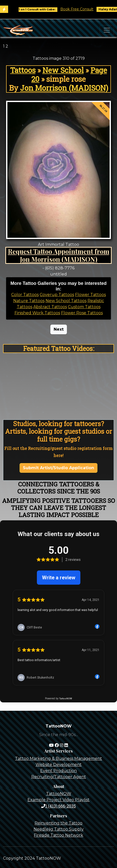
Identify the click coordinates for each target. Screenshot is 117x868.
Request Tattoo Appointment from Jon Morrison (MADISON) (59, 255)
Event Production (58, 771)
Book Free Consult (81, 9)
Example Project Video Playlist (58, 800)
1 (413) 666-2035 (58, 806)
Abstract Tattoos (50, 307)
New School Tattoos (66, 301)
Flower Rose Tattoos (82, 313)
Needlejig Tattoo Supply (59, 829)
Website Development (59, 765)
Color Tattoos (25, 295)
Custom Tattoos (84, 307)
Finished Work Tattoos (37, 313)
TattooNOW (59, 794)
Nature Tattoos (29, 301)
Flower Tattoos (90, 295)
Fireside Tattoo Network (58, 835)
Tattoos (23, 70)
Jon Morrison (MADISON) (64, 88)
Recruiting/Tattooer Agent (59, 777)
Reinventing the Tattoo (58, 823)
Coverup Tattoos (57, 295)
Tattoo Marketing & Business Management (58, 758)
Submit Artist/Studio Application (58, 468)
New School (63, 70)
